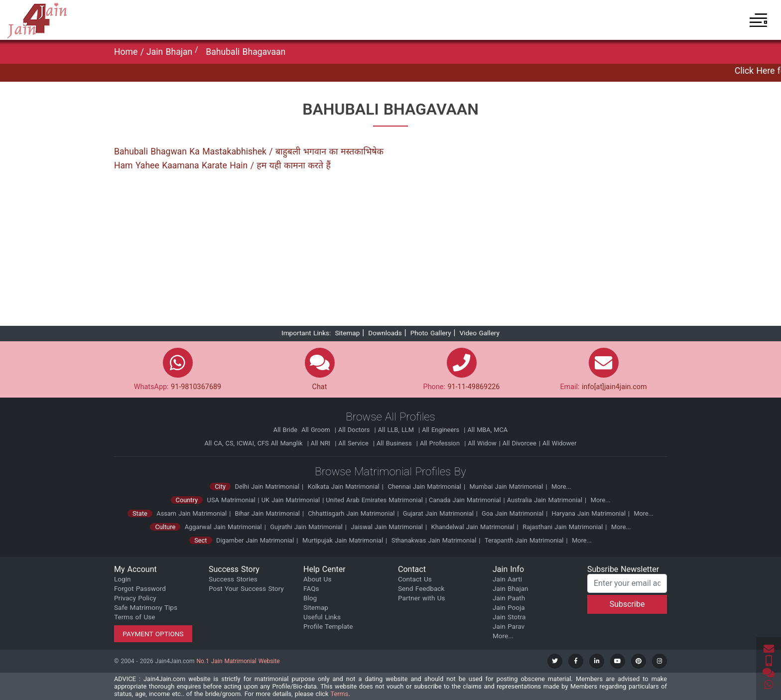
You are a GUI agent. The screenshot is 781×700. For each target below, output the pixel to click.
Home (127, 52)
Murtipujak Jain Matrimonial (343, 540)
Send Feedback (421, 588)
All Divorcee (520, 443)
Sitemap (347, 333)
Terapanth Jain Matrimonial (524, 540)
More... (561, 487)
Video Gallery (479, 333)
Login (123, 579)
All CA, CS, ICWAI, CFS (236, 443)
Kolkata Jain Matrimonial (344, 487)
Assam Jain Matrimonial (192, 513)
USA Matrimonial (231, 500)
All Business (395, 443)
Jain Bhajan (169, 52)
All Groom (317, 430)
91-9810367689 (196, 387)
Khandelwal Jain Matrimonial (473, 527)
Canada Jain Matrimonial (465, 500)
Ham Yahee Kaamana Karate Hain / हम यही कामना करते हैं (222, 165)
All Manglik (288, 443)
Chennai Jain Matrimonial (424, 487)
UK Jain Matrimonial (291, 500)
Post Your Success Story (246, 588)
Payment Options (153, 634)
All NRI (322, 443)
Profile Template (328, 626)
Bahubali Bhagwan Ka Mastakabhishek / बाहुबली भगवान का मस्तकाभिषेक (249, 151)
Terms (339, 694)
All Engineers (442, 430)
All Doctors (355, 430)
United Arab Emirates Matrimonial (374, 500)
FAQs (311, 588)
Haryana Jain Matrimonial (587, 513)
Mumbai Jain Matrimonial (507, 487)
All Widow (482, 443)
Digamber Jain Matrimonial (255, 540)
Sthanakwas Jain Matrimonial (434, 540)
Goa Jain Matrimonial (512, 513)
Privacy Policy (135, 598)
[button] (758, 20)
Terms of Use (134, 617)
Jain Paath (509, 598)
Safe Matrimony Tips (146, 607)
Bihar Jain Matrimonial (266, 513)
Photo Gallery (431, 333)
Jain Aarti (507, 579)
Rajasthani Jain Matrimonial (563, 527)
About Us (317, 579)
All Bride (286, 430)
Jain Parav (509, 626)
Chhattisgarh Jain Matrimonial (350, 513)
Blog (310, 598)
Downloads (385, 333)
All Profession (441, 443)
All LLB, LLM (397, 430)
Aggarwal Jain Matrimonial (223, 527)
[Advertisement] (390, 252)
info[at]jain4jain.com (614, 387)
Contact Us (415, 579)
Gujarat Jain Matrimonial (437, 513)
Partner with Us (422, 598)
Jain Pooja (509, 607)
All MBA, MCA (487, 430)
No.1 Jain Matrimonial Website (238, 661)
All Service (354, 443)
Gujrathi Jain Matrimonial (306, 527)
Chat (320, 387)
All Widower (559, 443)
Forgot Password (140, 588)
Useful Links (322, 617)
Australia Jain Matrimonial (545, 500)
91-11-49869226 (473, 387)
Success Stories (233, 579)
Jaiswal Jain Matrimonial (387, 527)
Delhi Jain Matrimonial (267, 487)
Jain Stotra (509, 617)
